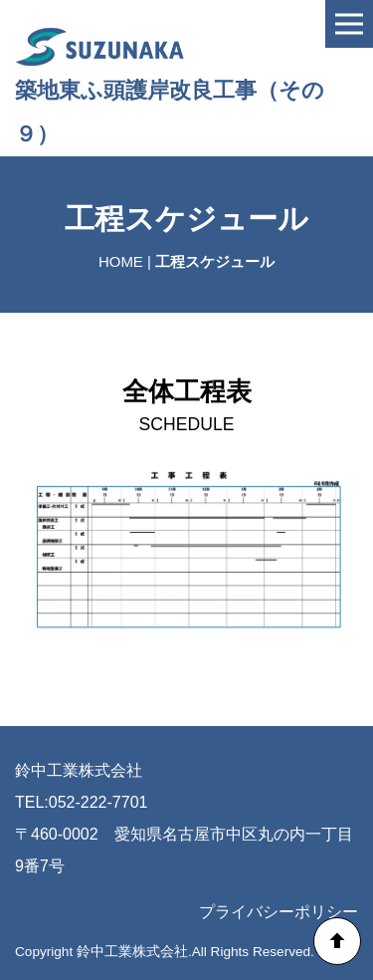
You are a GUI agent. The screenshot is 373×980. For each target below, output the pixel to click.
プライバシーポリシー (279, 912)
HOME (121, 261)
